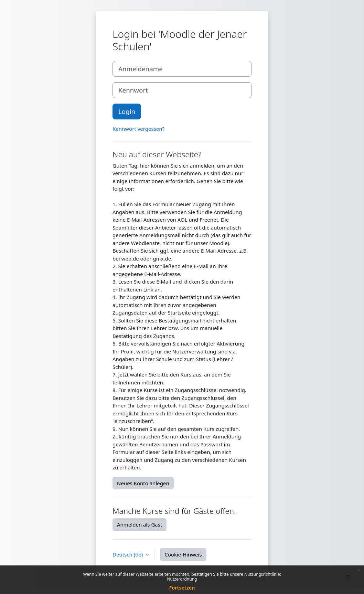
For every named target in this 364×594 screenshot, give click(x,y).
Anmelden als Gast (140, 524)
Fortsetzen (182, 588)
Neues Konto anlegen (143, 483)
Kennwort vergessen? (138, 129)
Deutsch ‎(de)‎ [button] (128, 554)
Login (127, 111)
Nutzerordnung (182, 579)
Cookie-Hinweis (183, 554)
